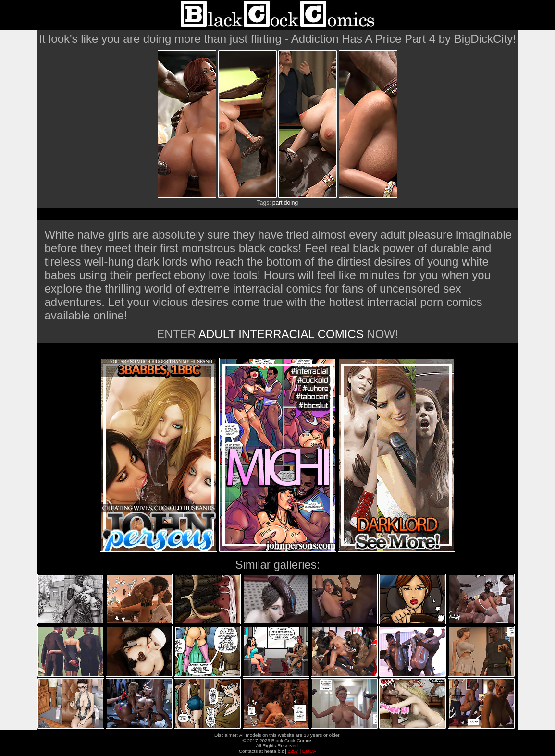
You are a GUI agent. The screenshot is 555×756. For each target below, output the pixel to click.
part (277, 203)
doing (291, 203)
